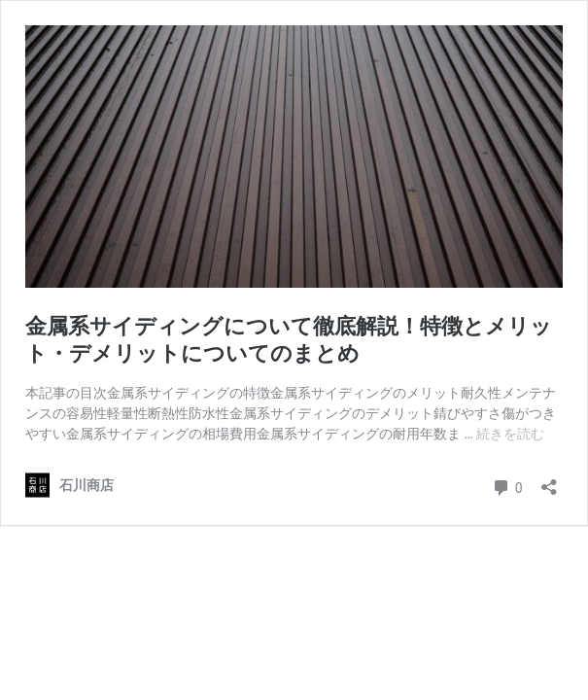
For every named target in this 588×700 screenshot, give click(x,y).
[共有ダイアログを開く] (549, 481)
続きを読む (510, 434)
